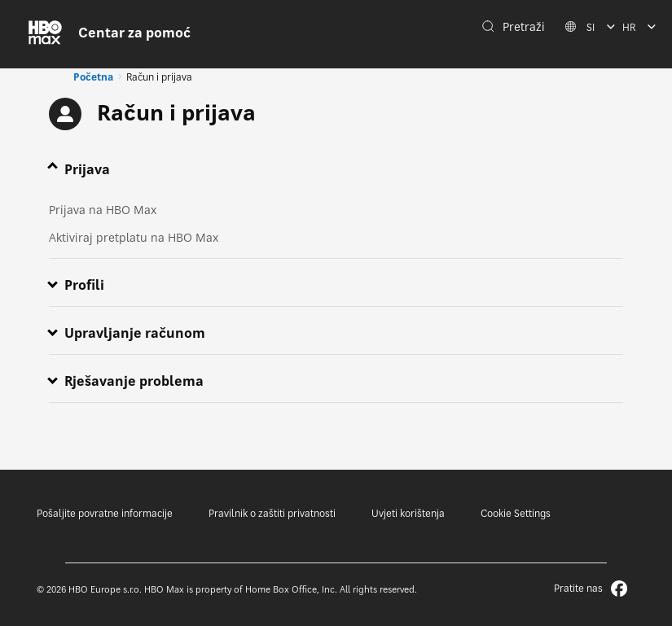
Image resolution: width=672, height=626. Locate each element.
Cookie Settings (516, 513)
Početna (93, 77)
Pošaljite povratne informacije (105, 513)
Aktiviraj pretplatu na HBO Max (134, 237)
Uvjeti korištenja (408, 513)
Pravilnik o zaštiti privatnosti (272, 513)
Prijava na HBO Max (103, 210)
